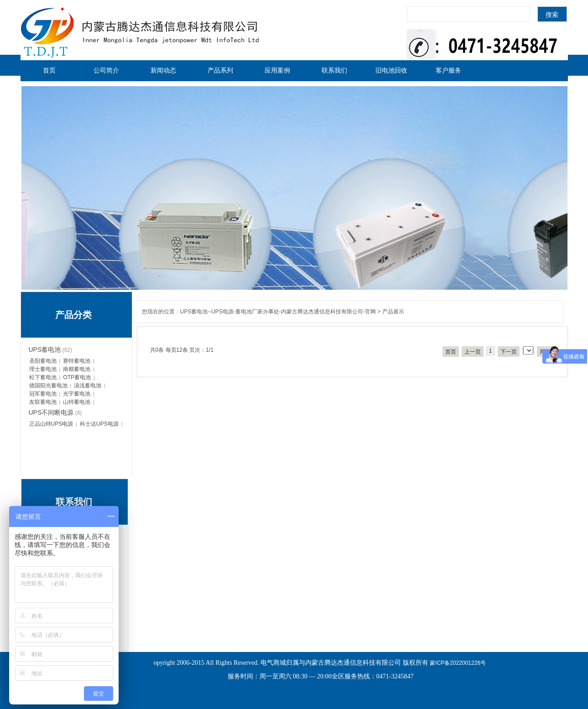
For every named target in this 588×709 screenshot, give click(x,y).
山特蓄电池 (77, 402)
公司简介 (106, 70)
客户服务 (448, 70)
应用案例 (277, 70)
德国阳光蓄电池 (48, 386)
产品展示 (393, 312)
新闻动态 (163, 70)
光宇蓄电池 (77, 394)
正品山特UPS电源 (51, 424)
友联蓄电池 (43, 402)
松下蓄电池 (43, 377)
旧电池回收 (391, 70)
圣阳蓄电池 (43, 361)
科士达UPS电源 (99, 424)
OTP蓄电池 (77, 377)
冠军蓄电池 (43, 394)
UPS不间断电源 (51, 412)
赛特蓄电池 (77, 361)
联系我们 (334, 70)
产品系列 (220, 70)
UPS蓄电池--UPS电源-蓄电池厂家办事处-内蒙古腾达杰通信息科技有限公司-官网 (278, 312)
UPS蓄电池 (45, 349)
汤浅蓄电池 (88, 386)
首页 (49, 70)
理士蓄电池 (43, 369)
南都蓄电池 (77, 369)
